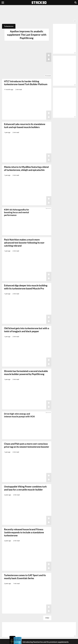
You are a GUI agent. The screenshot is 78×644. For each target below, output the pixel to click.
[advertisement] (39, 14)
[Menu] (3, 3)
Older (47, 618)
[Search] (75, 3)
